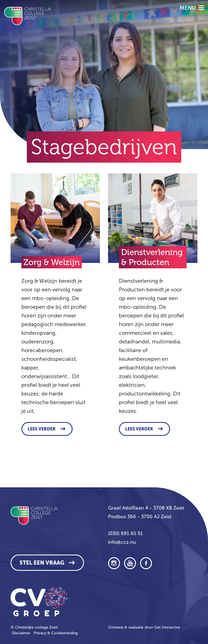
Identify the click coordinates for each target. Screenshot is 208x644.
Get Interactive (167, 627)
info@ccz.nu (122, 542)
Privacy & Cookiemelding (56, 633)
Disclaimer (21, 633)
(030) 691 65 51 (125, 533)
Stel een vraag (42, 563)
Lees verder (42, 429)
